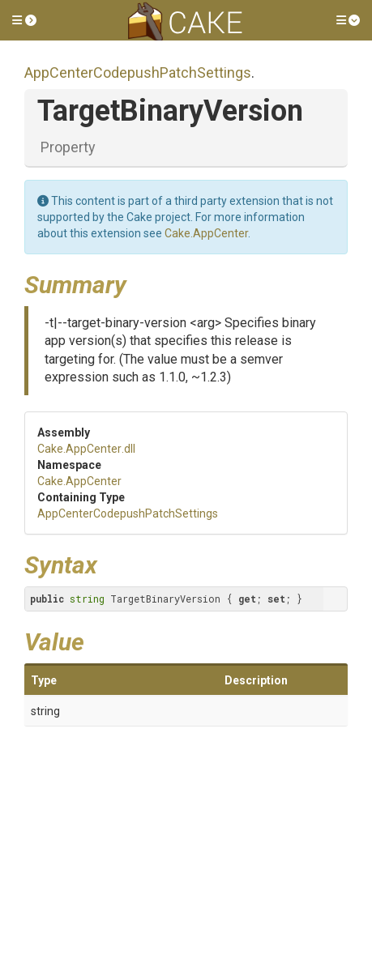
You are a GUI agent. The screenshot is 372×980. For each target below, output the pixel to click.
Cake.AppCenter (206, 233)
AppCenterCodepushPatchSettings (138, 72)
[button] (24, 20)
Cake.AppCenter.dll (86, 449)
